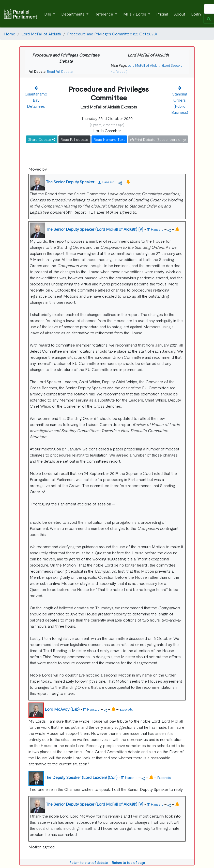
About (180, 14)
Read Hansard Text (109, 139)
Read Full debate (74, 139)
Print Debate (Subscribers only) (158, 139)
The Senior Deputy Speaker (70, 182)
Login (196, 14)
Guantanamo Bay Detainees (36, 100)
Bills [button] (48, 14)
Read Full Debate (60, 71)
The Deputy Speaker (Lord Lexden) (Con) (81, 777)
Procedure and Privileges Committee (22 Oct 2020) (112, 34)
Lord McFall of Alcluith (41, 34)
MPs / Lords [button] (135, 14)
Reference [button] (104, 14)
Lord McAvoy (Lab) (62, 709)
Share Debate (42, 139)
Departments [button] (73, 14)
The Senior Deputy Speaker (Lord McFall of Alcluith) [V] (95, 229)
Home (10, 34)
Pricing (162, 14)
